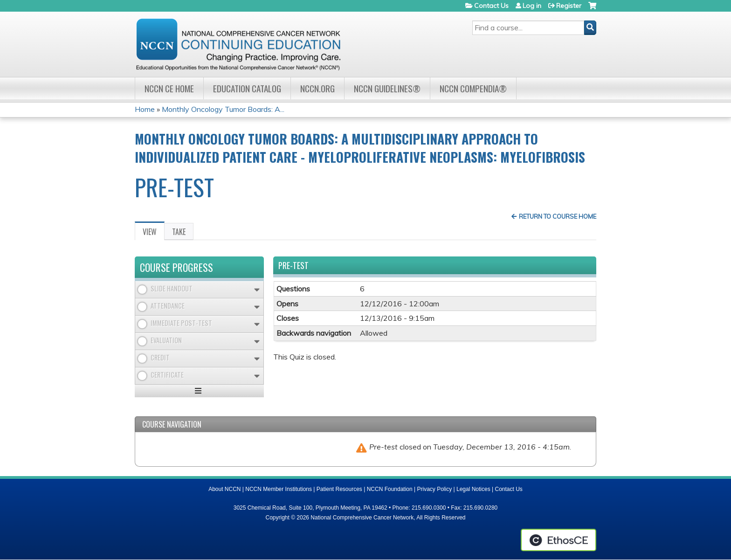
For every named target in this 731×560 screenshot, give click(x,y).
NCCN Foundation (390, 489)
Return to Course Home (558, 216)
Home (145, 109)
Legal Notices (473, 489)
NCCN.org (317, 88)
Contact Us (491, 6)
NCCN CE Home (169, 88)
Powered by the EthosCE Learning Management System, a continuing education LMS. (559, 540)
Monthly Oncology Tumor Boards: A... (223, 109)
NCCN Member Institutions (279, 489)
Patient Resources (339, 489)
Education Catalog (247, 88)
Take (179, 232)
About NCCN (224, 489)
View (154, 233)
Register (569, 6)
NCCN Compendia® (473, 88)
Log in (532, 6)
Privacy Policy (435, 489)
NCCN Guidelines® (387, 88)
